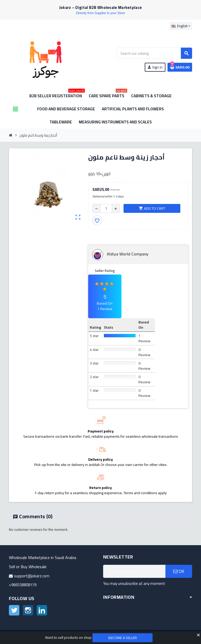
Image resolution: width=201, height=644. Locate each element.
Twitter (14, 610)
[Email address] (134, 571)
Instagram (28, 610)
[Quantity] (106, 208)
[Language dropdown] (181, 26)
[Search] (154, 53)
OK (179, 571)
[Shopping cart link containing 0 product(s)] (180, 67)
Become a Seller (123, 638)
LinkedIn (42, 610)
